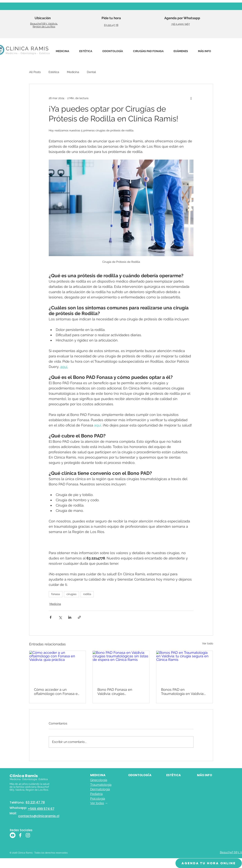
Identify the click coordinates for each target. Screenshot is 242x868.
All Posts (35, 72)
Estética (54, 72)
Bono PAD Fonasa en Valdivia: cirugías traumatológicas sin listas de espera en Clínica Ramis (120, 692)
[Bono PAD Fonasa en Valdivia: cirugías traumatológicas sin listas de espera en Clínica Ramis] (121, 667)
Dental (91, 72)
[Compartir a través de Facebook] (51, 617)
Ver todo (208, 643)
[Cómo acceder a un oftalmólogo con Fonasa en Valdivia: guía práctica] (58, 667)
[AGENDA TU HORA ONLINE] (209, 863)
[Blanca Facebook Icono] (20, 835)
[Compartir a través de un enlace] (79, 617)
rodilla (87, 594)
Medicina (73, 72)
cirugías (72, 594)
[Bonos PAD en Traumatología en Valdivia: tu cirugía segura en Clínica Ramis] (185, 667)
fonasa (56, 594)
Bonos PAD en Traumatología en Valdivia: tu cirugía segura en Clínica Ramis (183, 692)
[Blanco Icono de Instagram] (28, 835)
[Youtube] (13, 835)
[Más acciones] (191, 98)
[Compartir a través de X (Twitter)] (60, 617)
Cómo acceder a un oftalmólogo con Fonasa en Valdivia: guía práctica (57, 692)
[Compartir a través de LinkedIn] (70, 617)
